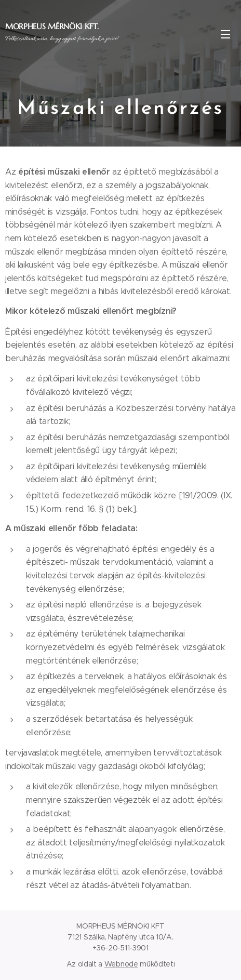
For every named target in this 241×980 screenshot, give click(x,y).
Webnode (121, 964)
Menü (225, 34)
